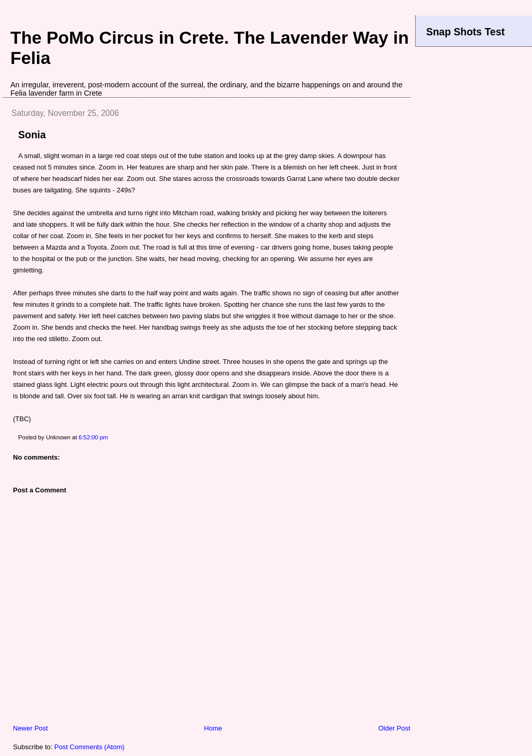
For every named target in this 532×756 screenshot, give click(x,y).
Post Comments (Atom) (90, 747)
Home (213, 728)
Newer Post (30, 728)
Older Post (394, 728)
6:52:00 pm (93, 437)
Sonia (32, 135)
